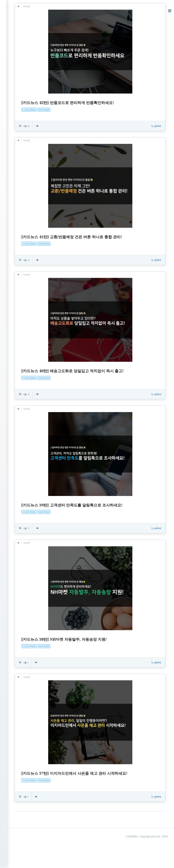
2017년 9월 (22, 416)
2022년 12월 (22, 220)
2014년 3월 (22, 536)
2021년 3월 (22, 275)
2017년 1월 (22, 455)
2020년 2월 (22, 313)
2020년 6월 (22, 296)
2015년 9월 (22, 525)
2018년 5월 (22, 378)
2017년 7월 (22, 427)
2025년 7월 (22, 122)
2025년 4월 (22, 133)
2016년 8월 (22, 482)
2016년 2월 (22, 509)
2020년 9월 (22, 286)
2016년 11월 (22, 465)
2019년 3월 (22, 340)
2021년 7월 (22, 269)
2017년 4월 (22, 438)
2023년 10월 (22, 182)
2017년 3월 (22, 444)
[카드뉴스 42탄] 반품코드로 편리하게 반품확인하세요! (112, 103)
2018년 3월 (22, 389)
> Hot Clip (18, 66)
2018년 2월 (22, 395)
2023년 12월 (22, 176)
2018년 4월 (22, 384)
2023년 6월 (22, 198)
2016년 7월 (22, 487)
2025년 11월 (22, 116)
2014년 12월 (22, 531)
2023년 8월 (22, 193)
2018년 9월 (22, 356)
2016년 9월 (22, 476)
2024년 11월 (22, 138)
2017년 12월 (22, 405)
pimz (158, 126)
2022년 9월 (22, 231)
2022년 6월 (22, 242)
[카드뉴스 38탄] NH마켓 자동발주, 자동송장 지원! (108, 657)
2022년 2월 (22, 253)
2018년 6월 (22, 373)
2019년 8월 (22, 324)
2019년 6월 (22, 335)
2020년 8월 (22, 291)
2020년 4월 (22, 307)
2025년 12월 (22, 111)
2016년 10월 (22, 471)
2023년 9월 (22, 187)
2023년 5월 (22, 204)
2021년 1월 (22, 280)
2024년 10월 (22, 144)
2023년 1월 (22, 215)
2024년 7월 (22, 149)
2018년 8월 (22, 362)
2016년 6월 (22, 493)
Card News (88, 110)
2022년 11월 (22, 226)
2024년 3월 (22, 166)
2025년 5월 (22, 127)
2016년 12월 (22, 460)
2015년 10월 (22, 520)
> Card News (20, 73)
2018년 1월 (22, 400)
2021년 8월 (22, 264)
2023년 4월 (22, 209)
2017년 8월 (22, 422)
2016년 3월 (22, 504)
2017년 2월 (22, 449)
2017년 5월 (22, 433)
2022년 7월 (22, 236)
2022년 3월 (22, 247)
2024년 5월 (22, 155)
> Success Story (22, 60)
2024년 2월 (22, 171)
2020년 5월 (22, 302)
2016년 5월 (22, 498)
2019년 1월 (22, 346)
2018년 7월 (22, 367)
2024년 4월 (22, 160)
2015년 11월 (22, 515)
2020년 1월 (22, 318)
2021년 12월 (22, 258)
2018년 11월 (22, 351)
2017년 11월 (22, 411)
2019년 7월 (22, 329)
